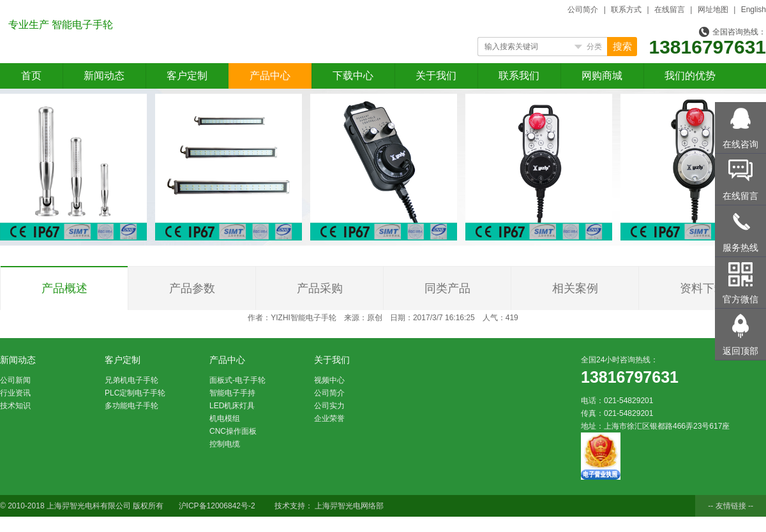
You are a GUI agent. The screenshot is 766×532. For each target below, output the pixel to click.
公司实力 (329, 406)
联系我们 (519, 76)
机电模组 (225, 418)
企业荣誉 (329, 418)
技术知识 (15, 406)
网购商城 (602, 76)
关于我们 (436, 76)
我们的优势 (690, 76)
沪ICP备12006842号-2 (217, 506)
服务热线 (740, 248)
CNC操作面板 (233, 431)
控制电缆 (225, 444)
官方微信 (740, 299)
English (754, 10)
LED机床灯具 (232, 406)
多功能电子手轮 (131, 406)
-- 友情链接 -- (731, 506)
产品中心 (270, 76)
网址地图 (713, 10)
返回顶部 (740, 351)
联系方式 (626, 10)
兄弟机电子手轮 (131, 380)
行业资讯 (15, 393)
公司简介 (583, 10)
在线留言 (670, 10)
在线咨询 (740, 144)
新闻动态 (104, 76)
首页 (31, 76)
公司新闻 (15, 380)
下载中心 (353, 76)
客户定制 (187, 76)
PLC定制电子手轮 (135, 393)
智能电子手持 (232, 393)
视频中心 (329, 380)
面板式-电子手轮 (237, 380)
